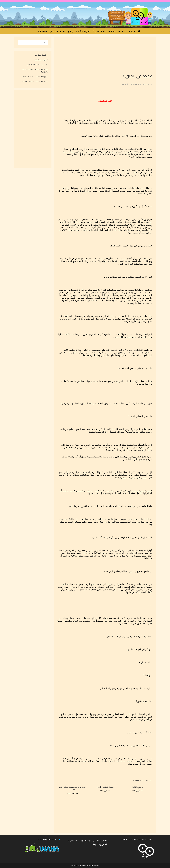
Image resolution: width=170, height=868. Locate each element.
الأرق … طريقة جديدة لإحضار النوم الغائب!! (72, 788)
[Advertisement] (105, 57)
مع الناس (124, 84)
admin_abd (147, 84)
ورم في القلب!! (137, 787)
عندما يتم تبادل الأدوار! (105, 787)
